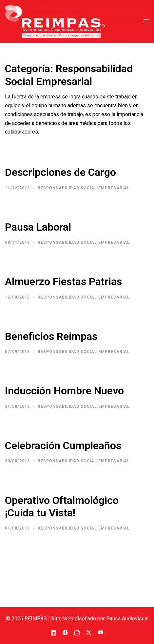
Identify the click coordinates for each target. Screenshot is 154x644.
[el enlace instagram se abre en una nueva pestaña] (77, 632)
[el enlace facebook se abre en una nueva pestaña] (65, 632)
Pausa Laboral (38, 227)
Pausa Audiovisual (127, 618)
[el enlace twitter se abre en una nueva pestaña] (89, 632)
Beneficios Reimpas (51, 336)
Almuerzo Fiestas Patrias (63, 281)
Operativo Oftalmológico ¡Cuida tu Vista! (62, 506)
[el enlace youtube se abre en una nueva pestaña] (101, 632)
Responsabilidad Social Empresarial (84, 188)
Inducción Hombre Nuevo (64, 391)
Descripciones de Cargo (60, 172)
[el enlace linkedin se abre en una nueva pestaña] (53, 632)
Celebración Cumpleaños (63, 446)
